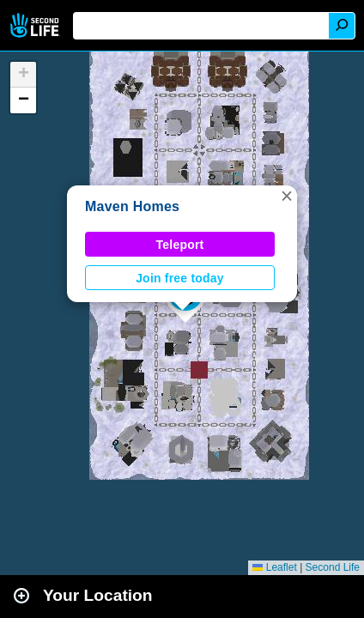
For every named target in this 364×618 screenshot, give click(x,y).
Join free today (180, 278)
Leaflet (274, 567)
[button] (287, 196)
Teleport (180, 245)
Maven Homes (132, 206)
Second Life (36, 25)
